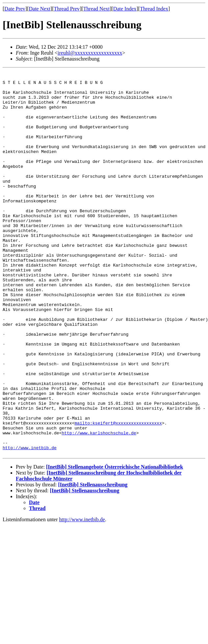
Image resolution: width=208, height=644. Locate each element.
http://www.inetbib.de (30, 524)
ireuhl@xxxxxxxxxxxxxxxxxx (90, 53)
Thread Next (96, 9)
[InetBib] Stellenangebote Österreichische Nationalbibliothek (115, 544)
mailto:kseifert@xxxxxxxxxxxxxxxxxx (118, 494)
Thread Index (154, 9)
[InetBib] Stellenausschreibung (93, 562)
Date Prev (15, 9)
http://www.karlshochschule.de (99, 506)
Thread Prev (67, 9)
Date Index (125, 9)
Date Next (40, 9)
